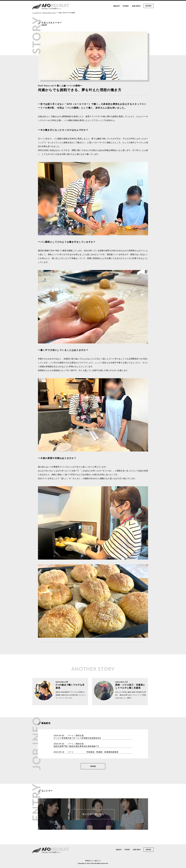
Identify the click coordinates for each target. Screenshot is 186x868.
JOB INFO (136, 6)
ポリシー (98, 861)
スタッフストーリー (49, 13)
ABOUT (116, 6)
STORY (126, 6)
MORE (93, 766)
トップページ (37, 13)
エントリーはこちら (93, 814)
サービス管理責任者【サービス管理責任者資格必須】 (78, 738)
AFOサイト (89, 861)
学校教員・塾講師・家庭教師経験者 (102, 752)
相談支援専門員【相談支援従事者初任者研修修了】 (77, 746)
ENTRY (149, 6)
